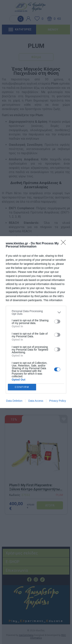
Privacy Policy (58, 401)
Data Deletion (14, 401)
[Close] (65, 244)
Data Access (36, 401)
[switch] (57, 322)
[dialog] (36, 322)
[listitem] (36, 312)
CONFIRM (22, 387)
